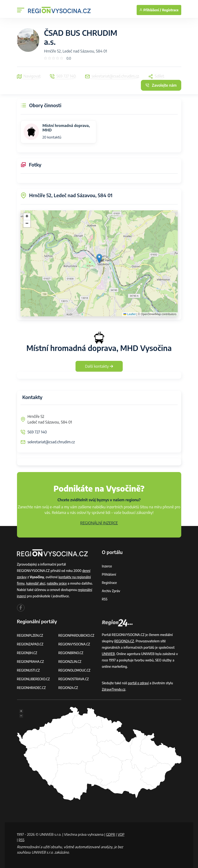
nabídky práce (58, 583)
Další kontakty (99, 366)
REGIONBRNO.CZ (71, 653)
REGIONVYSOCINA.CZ (75, 644)
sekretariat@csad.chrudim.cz (51, 442)
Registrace (170, 10)
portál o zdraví (139, 683)
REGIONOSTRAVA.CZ (74, 679)
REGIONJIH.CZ (27, 653)
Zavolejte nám (161, 85)
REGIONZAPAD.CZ (31, 644)
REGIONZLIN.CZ (70, 662)
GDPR (111, 834)
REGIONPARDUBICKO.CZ (77, 635)
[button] (99, 259)
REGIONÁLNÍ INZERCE (99, 523)
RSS (105, 599)
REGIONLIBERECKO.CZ (34, 679)
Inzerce (107, 566)
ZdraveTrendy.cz (114, 689)
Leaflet (129, 314)
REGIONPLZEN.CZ (31, 635)
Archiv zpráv (111, 591)
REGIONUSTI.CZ (29, 670)
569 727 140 (37, 432)
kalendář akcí (36, 583)
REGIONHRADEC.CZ (32, 688)
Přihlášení (109, 574)
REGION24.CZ (68, 688)
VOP (21, 840)
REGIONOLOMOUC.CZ (75, 670)
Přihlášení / (150, 10)
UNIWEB (109, 654)
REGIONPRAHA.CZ (31, 662)
